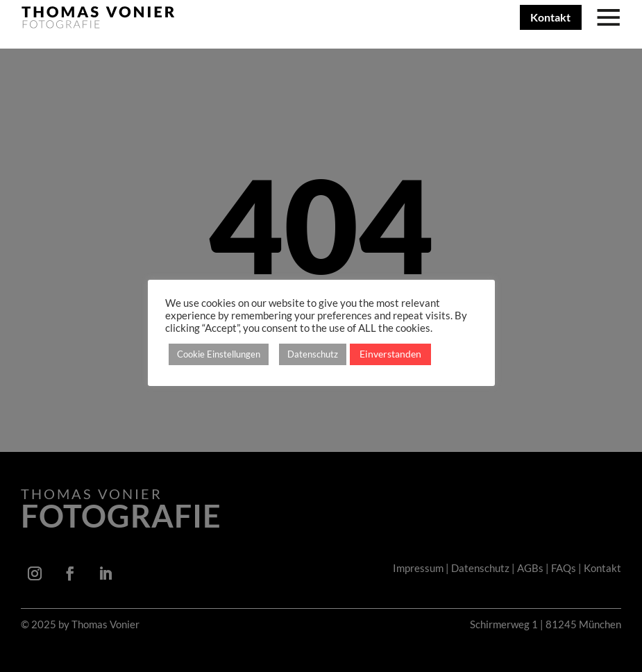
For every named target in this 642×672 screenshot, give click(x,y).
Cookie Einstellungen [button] (219, 354)
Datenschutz (313, 354)
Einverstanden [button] (390, 354)
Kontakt (550, 17)
